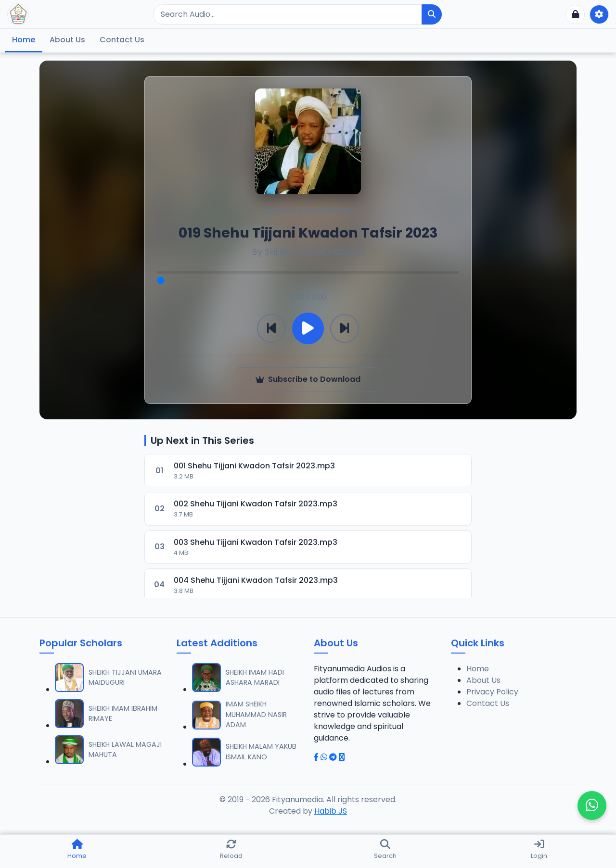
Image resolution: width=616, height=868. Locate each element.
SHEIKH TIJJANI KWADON (314, 252)
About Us (67, 40)
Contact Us (122, 40)
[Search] (288, 14)
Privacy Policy (492, 692)
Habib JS (331, 811)
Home (24, 40)
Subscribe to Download (308, 379)
